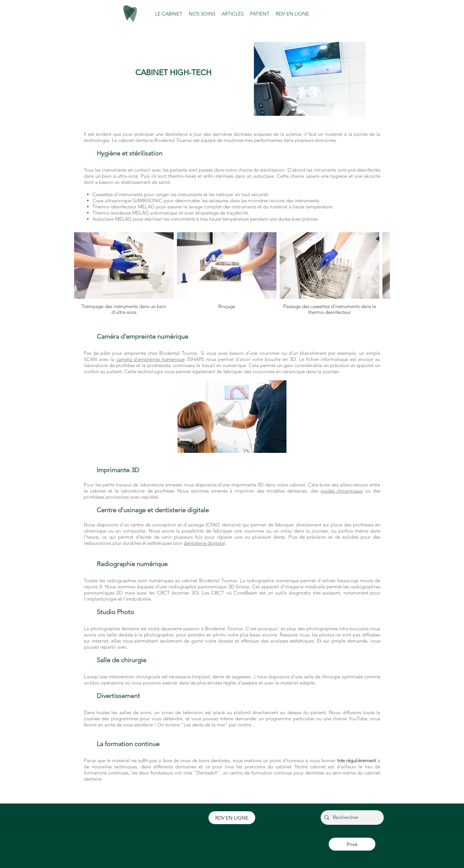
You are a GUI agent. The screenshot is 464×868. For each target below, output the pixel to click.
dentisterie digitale (204, 543)
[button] (169, 14)
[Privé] (352, 844)
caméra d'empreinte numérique (151, 359)
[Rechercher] (352, 818)
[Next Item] (379, 277)
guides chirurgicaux (341, 491)
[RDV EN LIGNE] (232, 818)
